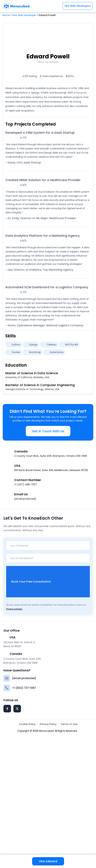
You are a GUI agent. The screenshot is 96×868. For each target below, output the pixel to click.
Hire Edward (48, 861)
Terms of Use (69, 724)
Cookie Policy (27, 724)
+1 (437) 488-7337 (26, 484)
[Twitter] (17, 709)
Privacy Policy (48, 724)
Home (6, 15)
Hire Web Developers (78, 6)
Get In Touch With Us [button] (48, 431)
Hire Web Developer (24, 15)
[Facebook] (7, 709)
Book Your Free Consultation (51, 582)
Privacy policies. (14, 609)
